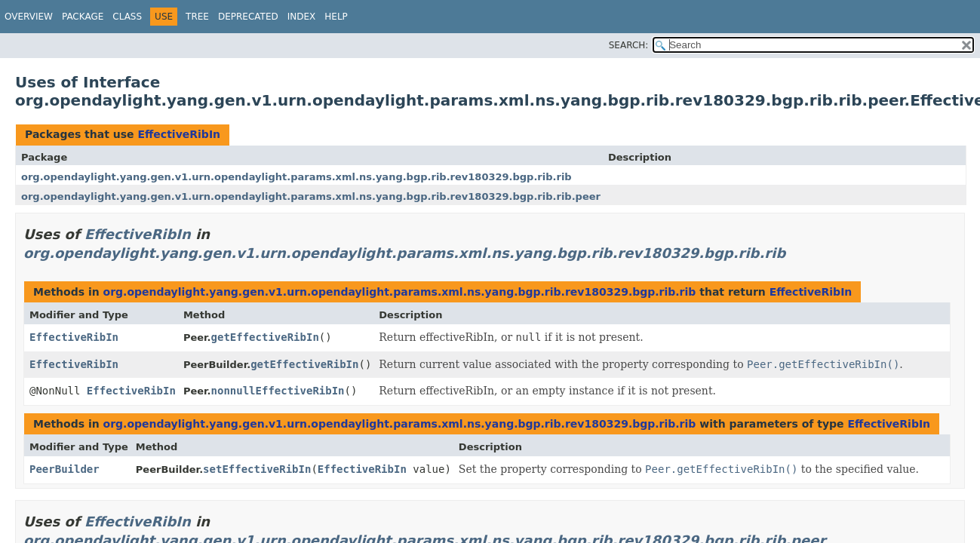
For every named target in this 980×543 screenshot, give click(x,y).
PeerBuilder (65, 469)
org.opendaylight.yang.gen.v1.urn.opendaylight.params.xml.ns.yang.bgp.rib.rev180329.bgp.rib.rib (296, 177)
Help (336, 17)
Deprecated (248, 17)
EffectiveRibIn (179, 134)
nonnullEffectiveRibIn (278, 391)
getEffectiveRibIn (265, 337)
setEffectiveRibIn (257, 469)
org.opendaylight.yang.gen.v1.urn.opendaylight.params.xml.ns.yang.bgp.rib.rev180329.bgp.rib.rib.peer (311, 196)
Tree (197, 17)
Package (83, 17)
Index (302, 17)
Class (127, 17)
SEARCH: (629, 45)
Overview (29, 17)
